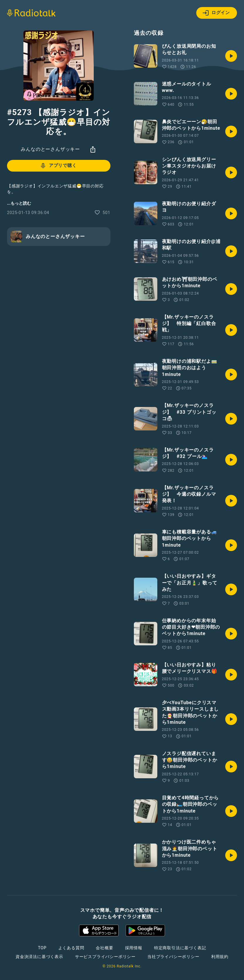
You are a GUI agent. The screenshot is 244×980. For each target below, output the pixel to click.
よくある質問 (71, 948)
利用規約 (220, 957)
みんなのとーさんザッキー (50, 149)
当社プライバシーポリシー (173, 957)
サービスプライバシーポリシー (105, 957)
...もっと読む (19, 203)
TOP (42, 948)
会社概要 (104, 948)
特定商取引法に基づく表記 (180, 948)
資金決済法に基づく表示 (39, 957)
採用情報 (134, 948)
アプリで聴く (58, 166)
